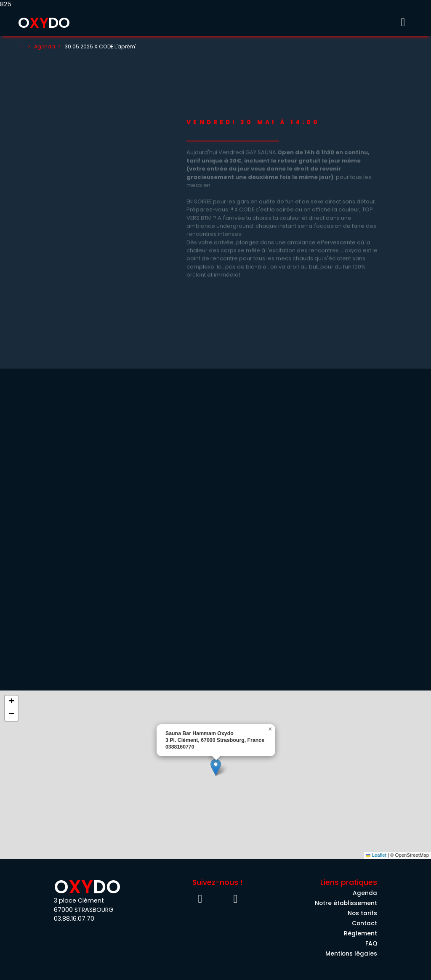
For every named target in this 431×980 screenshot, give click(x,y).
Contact (364, 923)
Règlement (360, 934)
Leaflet (376, 855)
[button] (216, 767)
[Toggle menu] (403, 23)
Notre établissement (346, 903)
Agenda (45, 46)
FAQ (371, 944)
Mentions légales (351, 954)
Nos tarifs (362, 913)
